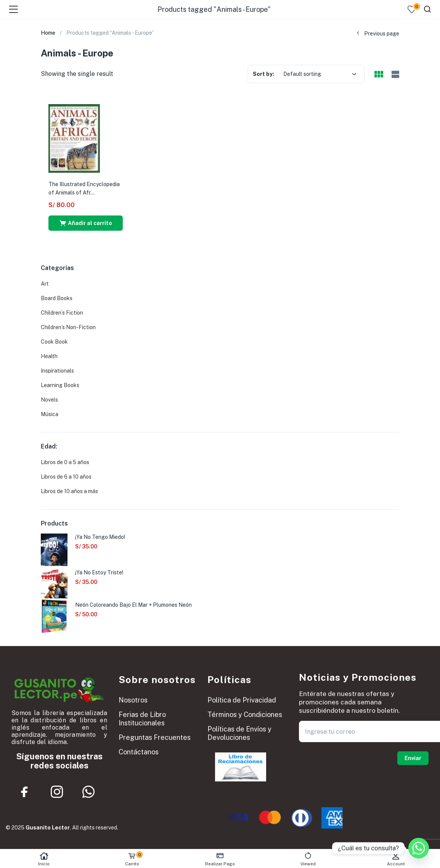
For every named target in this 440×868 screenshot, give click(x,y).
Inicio (44, 859)
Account (396, 859)
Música (50, 414)
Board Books (57, 298)
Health (49, 356)
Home (48, 33)
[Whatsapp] (419, 848)
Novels (49, 400)
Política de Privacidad (242, 700)
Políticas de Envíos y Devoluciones (239, 733)
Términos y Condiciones (245, 714)
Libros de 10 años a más (69, 491)
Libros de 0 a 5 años (65, 462)
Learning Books (60, 385)
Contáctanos (139, 752)
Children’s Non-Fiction (68, 327)
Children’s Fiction (62, 313)
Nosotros (133, 700)
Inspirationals (57, 371)
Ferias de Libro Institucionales (142, 719)
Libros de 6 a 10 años (66, 477)
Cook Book (54, 342)
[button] (86, 223)
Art (45, 284)
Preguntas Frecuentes (155, 737)
